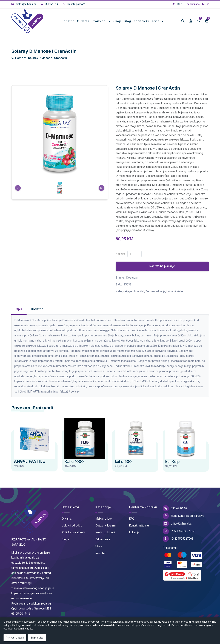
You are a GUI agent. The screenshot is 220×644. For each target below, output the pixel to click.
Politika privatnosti (73, 532)
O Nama (67, 519)
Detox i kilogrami (106, 526)
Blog (127, 21)
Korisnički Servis (147, 21)
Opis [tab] (19, 309)
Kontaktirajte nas (139, 526)
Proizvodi (100, 21)
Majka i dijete (104, 519)
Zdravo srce (103, 539)
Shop (117, 21)
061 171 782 (50, 4)
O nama (83, 21)
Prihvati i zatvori (15, 638)
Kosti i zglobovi (105, 532)
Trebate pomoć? (74, 4)
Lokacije (134, 532)
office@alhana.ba (177, 524)
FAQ (132, 519)
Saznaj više (37, 638)
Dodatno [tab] (37, 309)
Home (17, 58)
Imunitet (100, 553)
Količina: (121, 254)
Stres (99, 546)
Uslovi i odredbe (72, 526)
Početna (68, 21)
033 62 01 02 (175, 508)
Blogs (65, 539)
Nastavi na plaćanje (162, 266)
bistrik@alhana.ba (24, 4)
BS (176, 4)
